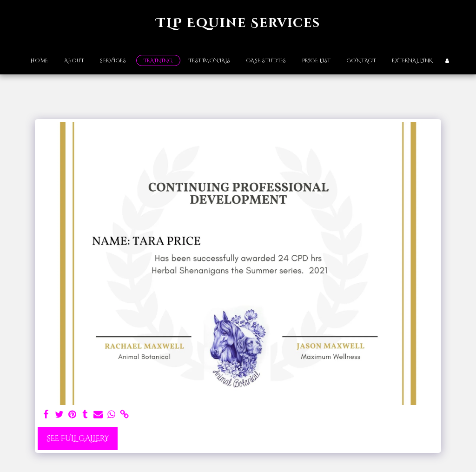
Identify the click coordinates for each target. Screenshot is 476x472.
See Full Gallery (78, 439)
